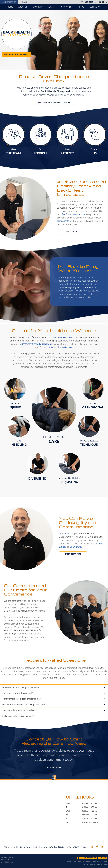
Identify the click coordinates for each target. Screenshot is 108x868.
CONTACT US (71, 232)
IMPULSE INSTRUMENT (70, 468)
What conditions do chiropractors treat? (20, 687)
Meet (13, 152)
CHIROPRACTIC (54, 416)
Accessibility (87, 861)
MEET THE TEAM (73, 554)
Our (40, 152)
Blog (82, 7)
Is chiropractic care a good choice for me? (21, 699)
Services (52, 7)
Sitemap (105, 861)
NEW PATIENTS (54, 768)
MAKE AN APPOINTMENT (16, 54)
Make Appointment (9, 2)
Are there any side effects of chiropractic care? (23, 704)
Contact (95, 152)
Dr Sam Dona (66, 534)
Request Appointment (87, 858)
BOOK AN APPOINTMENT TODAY (54, 102)
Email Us (24, 2)
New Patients (67, 7)
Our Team (37, 7)
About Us (23, 7)
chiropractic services (61, 337)
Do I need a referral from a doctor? (18, 716)
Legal (74, 861)
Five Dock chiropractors (73, 214)
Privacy (80, 861)
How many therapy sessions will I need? (20, 710)
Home (10, 7)
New (68, 152)
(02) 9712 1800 (91, 2)
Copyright (69, 861)
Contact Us (95, 7)
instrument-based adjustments (37, 344)
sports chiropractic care (61, 347)
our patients (63, 221)
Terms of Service (96, 861)
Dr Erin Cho (75, 547)
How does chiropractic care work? (18, 693)
